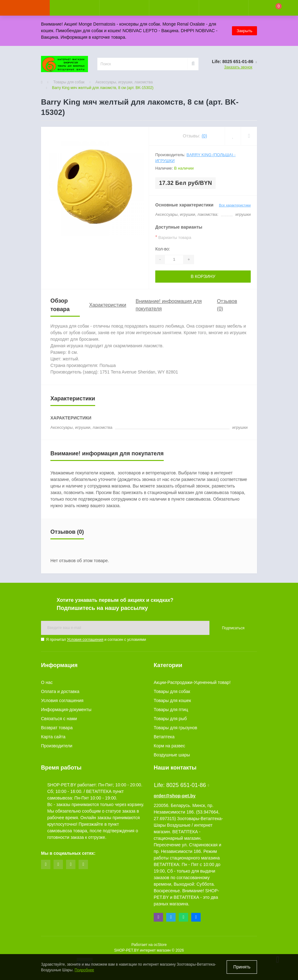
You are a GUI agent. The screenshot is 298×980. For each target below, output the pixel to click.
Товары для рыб (170, 719)
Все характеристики (235, 205)
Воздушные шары (172, 755)
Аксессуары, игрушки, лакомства (124, 82)
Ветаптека (164, 737)
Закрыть (244, 31)
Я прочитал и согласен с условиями (96, 640)
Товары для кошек (172, 700)
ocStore (160, 945)
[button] (124, 8)
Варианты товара (173, 237)
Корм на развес (170, 746)
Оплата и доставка (60, 691)
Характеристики (108, 305)
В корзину (203, 276)
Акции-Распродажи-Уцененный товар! (192, 682)
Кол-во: (163, 249)
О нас (47, 682)
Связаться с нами (59, 719)
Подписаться (233, 628)
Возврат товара (57, 728)
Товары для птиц (171, 710)
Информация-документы (66, 710)
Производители (57, 746)
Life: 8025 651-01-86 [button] (182, 785)
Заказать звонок (238, 67)
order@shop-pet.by (175, 796)
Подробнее (84, 970)
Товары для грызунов (175, 728)
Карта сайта (53, 737)
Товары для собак (69, 82)
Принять (242, 967)
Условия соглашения (85, 640)
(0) (204, 136)
